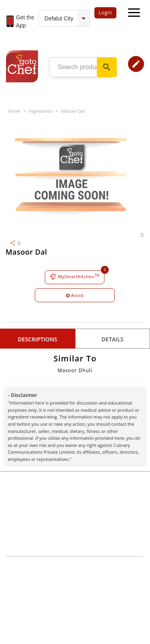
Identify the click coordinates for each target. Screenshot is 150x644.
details (113, 339)
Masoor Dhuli (75, 370)
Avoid (75, 295)
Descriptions (38, 339)
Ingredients (41, 111)
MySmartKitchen (75, 277)
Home (14, 111)
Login (105, 13)
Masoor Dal (73, 111)
